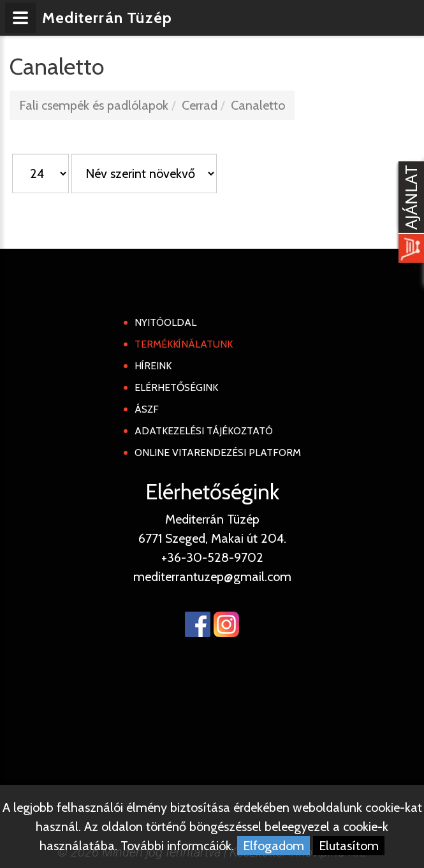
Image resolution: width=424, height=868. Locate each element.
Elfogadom (274, 846)
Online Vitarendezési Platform (218, 452)
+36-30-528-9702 (212, 557)
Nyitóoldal (165, 322)
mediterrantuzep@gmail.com (212, 577)
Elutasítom (349, 846)
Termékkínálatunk (184, 344)
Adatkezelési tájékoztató (204, 431)
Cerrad (200, 105)
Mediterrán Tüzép (107, 18)
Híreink (153, 366)
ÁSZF (147, 409)
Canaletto (258, 105)
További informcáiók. (177, 846)
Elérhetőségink (176, 387)
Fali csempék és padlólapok (94, 105)
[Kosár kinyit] (409, 214)
